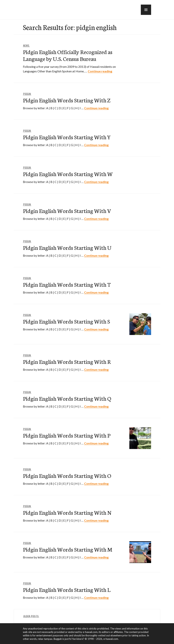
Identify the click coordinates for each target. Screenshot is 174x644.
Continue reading (100, 71)
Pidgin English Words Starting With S (66, 321)
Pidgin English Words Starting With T (67, 284)
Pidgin (27, 94)
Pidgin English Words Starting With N (67, 512)
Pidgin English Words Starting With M (68, 549)
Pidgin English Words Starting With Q (67, 398)
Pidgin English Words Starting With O (67, 475)
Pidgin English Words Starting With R (67, 361)
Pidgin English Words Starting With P (67, 435)
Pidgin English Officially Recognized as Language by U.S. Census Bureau (68, 55)
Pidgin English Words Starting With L (67, 589)
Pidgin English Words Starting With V (67, 211)
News (26, 45)
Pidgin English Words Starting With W (68, 174)
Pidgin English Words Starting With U (67, 247)
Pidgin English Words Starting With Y (67, 137)
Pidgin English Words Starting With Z (67, 100)
